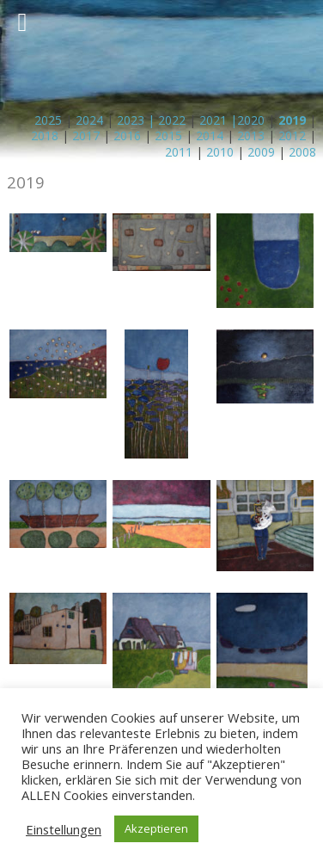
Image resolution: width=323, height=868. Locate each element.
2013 (251, 135)
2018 (45, 135)
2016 (127, 135)
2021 (213, 120)
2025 (48, 120)
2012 (292, 135)
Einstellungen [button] (64, 829)
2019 (292, 120)
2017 (86, 135)
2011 (179, 152)
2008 (302, 152)
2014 (210, 135)
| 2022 (165, 120)
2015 (168, 135)
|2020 (246, 120)
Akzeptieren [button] (156, 828)
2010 (220, 152)
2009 (261, 152)
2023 (131, 120)
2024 (89, 120)
